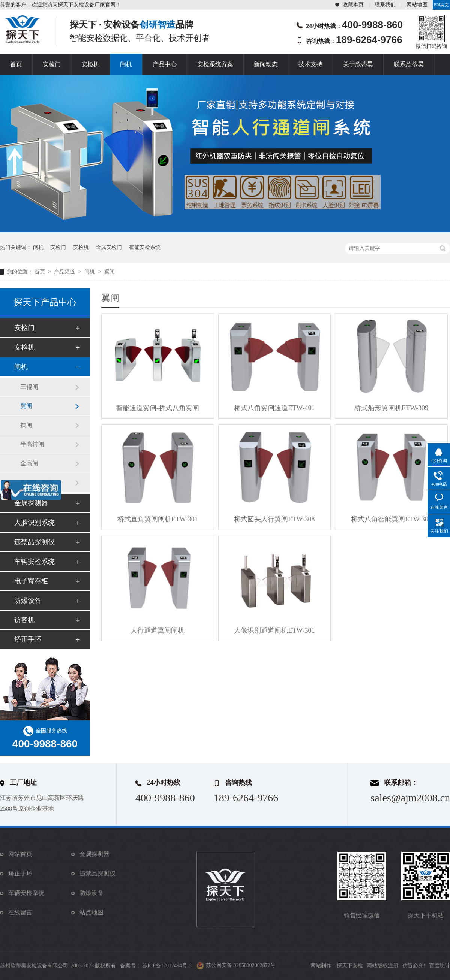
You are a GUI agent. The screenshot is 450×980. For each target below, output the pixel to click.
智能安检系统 (145, 247)
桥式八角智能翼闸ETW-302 (391, 519)
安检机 (90, 64)
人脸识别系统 (34, 523)
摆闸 (26, 425)
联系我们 (385, 5)
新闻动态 (266, 64)
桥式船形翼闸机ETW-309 (391, 408)
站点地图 (91, 912)
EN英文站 (441, 6)
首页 (16, 64)
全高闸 (29, 463)
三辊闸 (29, 387)
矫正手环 (28, 639)
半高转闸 (32, 444)
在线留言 (20, 912)
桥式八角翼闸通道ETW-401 (274, 408)
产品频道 (65, 272)
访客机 (24, 620)
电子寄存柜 (31, 581)
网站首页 (20, 854)
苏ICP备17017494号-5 (167, 966)
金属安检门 (109, 247)
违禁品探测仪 (34, 542)
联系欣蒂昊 (409, 64)
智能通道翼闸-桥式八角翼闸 (157, 408)
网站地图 (417, 5)
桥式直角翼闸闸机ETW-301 (158, 519)
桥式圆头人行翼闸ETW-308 (274, 519)
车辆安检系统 (34, 562)
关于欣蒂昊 (358, 64)
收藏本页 (353, 5)
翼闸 (109, 272)
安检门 (52, 64)
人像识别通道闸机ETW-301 (274, 630)
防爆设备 (28, 601)
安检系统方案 (215, 64)
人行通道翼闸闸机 (157, 630)
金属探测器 (31, 503)
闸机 (126, 64)
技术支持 (310, 64)
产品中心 (165, 64)
